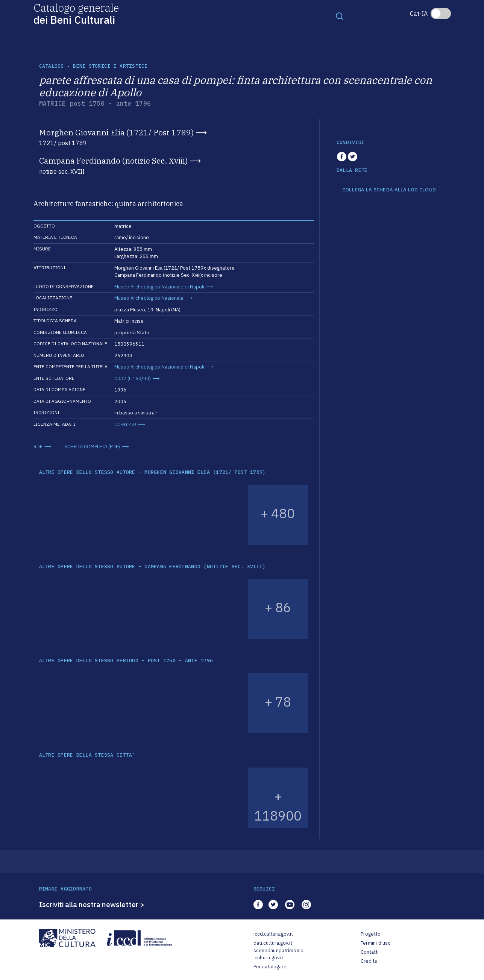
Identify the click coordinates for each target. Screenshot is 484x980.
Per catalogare (270, 967)
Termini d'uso (376, 943)
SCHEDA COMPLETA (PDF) (92, 447)
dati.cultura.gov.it (273, 943)
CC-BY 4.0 (125, 424)
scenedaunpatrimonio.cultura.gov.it (278, 954)
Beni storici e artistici (110, 66)
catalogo (52, 66)
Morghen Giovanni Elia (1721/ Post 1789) (116, 132)
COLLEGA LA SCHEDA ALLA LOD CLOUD (389, 190)
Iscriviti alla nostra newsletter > (92, 904)
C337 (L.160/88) (133, 378)
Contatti (370, 952)
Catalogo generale (76, 13)
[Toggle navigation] (340, 16)
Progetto (371, 934)
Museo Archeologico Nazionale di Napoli (159, 287)
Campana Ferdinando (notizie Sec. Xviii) (113, 161)
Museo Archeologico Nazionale (149, 298)
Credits (369, 961)
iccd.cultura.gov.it (273, 934)
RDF (38, 447)
